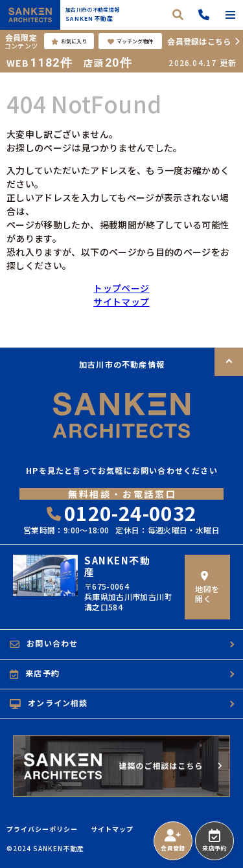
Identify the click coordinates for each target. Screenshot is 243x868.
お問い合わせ (44, 643)
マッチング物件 (130, 41)
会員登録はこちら (199, 41)
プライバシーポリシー (42, 829)
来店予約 (214, 841)
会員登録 (173, 841)
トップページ (121, 288)
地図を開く (207, 587)
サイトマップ (121, 302)
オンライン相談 (49, 703)
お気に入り (69, 41)
